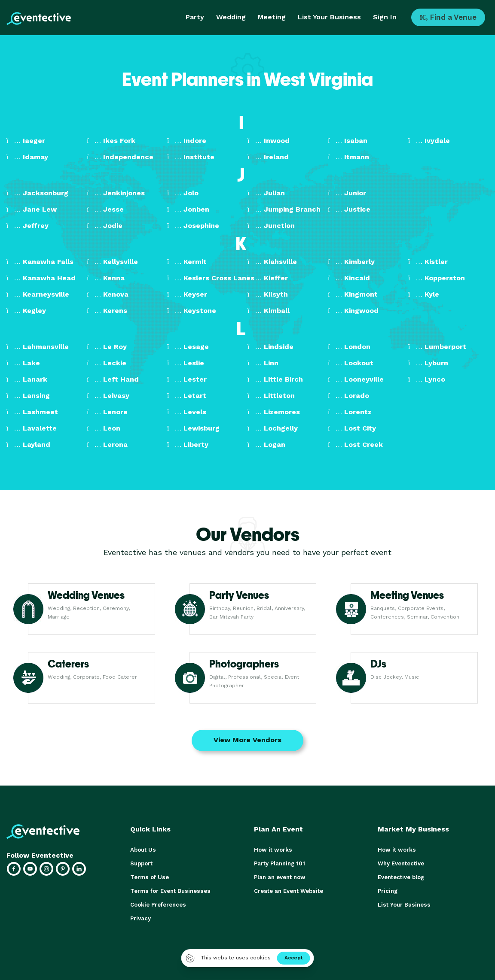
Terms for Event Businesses (169, 891)
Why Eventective (401, 863)
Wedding (231, 17)
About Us (143, 850)
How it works (272, 850)
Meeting (272, 17)
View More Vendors (247, 740)
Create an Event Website (288, 891)
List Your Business (329, 17)
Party (195, 17)
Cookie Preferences (158, 905)
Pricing (388, 891)
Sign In (385, 17)
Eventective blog (401, 877)
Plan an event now (280, 877)
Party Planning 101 (279, 863)
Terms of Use (149, 877)
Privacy (141, 918)
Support (141, 863)
